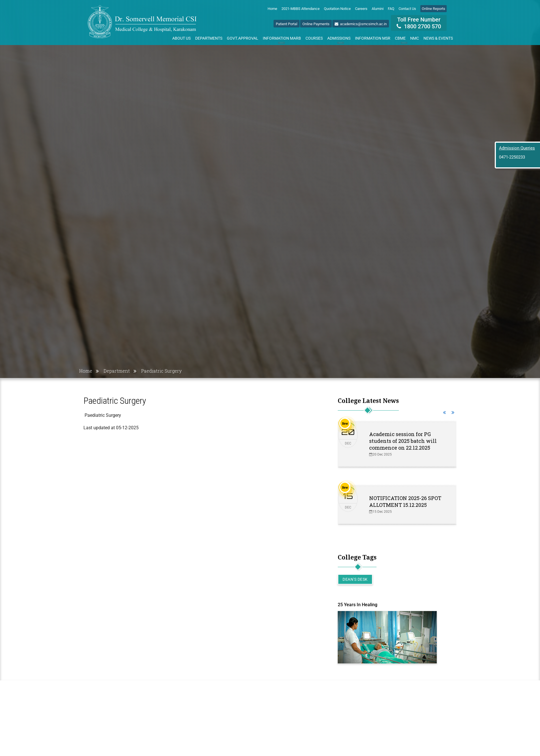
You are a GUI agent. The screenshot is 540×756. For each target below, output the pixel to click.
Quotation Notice (337, 9)
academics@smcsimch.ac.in (361, 24)
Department (117, 371)
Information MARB (282, 39)
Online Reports (433, 9)
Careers (361, 9)
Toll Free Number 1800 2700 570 (419, 23)
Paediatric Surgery (161, 371)
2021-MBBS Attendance (301, 9)
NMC (415, 38)
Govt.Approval (243, 38)
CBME (401, 39)
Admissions (339, 39)
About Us (181, 38)
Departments (209, 38)
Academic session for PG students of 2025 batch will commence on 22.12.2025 (403, 441)
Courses (314, 38)
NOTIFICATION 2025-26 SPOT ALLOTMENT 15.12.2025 (405, 501)
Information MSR (373, 38)
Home (272, 9)
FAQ (391, 9)
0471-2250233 (512, 157)
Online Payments (316, 24)
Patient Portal (287, 24)
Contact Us (407, 9)
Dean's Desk (355, 579)
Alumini (378, 9)
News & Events (438, 38)
